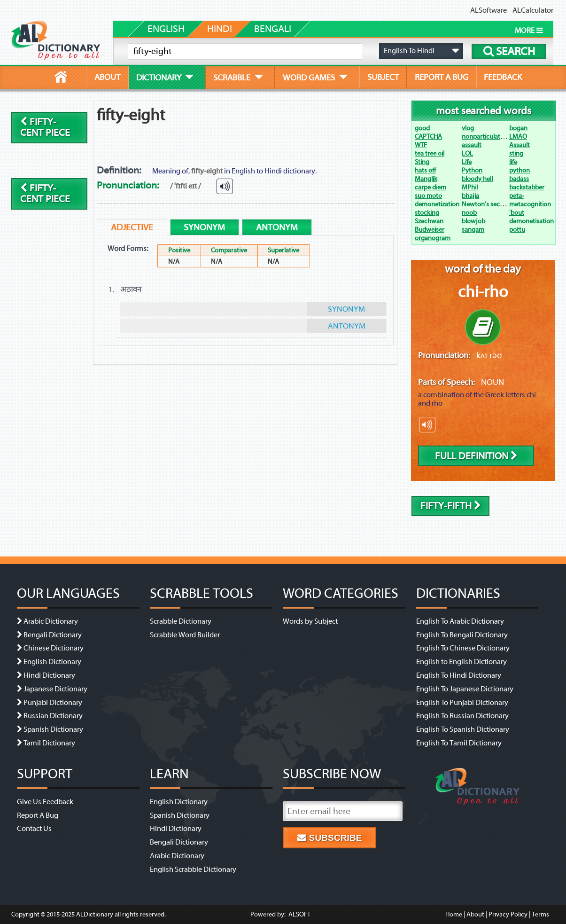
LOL (467, 153)
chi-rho (483, 292)
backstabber (527, 187)
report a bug (442, 77)
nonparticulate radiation (496, 137)
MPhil (470, 187)
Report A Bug (38, 815)
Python (472, 170)
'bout (517, 213)
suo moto (428, 196)
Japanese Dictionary (55, 689)
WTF (421, 145)
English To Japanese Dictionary (465, 689)
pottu (517, 230)
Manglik (426, 179)
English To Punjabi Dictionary (462, 703)
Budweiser (430, 230)
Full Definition (476, 456)
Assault (519, 145)
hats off (425, 170)
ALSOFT (299, 914)
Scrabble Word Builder (185, 635)
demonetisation (531, 221)
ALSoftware (488, 10)
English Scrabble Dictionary (193, 869)
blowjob (473, 221)
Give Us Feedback (45, 802)
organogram (433, 238)
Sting (422, 162)
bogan (518, 128)
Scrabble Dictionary (181, 621)
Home (454, 914)
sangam (473, 230)
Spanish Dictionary (53, 729)
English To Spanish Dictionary (463, 729)
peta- (516, 196)
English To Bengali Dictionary (462, 635)
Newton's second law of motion (507, 204)
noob (469, 213)
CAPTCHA (428, 137)
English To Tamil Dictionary (459, 743)
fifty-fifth (451, 506)
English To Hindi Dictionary (459, 675)
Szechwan (429, 221)
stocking (427, 213)
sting (516, 153)
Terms (540, 914)
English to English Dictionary (461, 662)
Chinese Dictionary (54, 648)
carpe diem (430, 187)
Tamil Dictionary (49, 743)
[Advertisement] (318, 133)
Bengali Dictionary (53, 635)
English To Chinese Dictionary (463, 648)
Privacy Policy (508, 914)
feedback (503, 77)
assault (472, 145)
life (513, 162)
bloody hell (477, 179)
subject (383, 77)
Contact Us (34, 829)
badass (519, 179)
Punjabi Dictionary (53, 703)
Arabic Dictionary (51, 621)
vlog (468, 128)
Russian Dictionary (53, 716)
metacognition (530, 204)
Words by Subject (310, 621)
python (519, 170)
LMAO (518, 137)
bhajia (470, 196)
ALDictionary (95, 914)
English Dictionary (52, 662)
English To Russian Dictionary (462, 716)
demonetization (437, 204)
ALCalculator (533, 10)
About (475, 914)
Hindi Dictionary (49, 675)
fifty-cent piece (45, 127)
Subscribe (330, 838)
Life (467, 162)
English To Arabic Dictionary (460, 621)
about (107, 77)
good (422, 128)
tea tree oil (430, 153)
